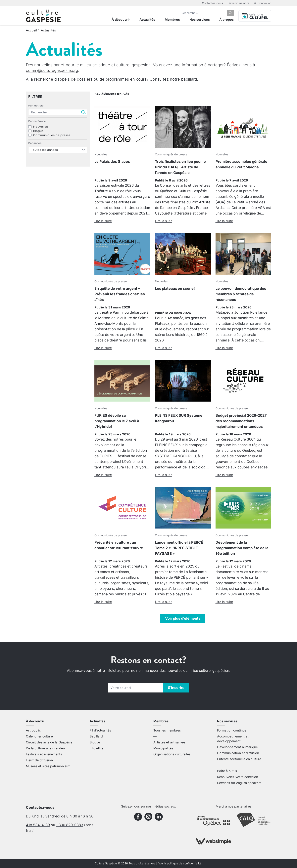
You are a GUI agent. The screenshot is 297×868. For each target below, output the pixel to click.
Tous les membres (167, 730)
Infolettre (97, 748)
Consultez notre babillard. (174, 79)
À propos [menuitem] (226, 20)
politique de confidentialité (184, 863)
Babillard (96, 736)
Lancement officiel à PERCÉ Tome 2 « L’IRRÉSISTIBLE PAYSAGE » (179, 548)
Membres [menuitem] (172, 20)
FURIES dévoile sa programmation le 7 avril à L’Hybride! (117, 421)
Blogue (38, 137)
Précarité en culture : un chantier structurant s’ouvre (119, 545)
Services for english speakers (239, 783)
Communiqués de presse (52, 142)
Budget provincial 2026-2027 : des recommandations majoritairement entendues (242, 421)
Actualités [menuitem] (147, 20)
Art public (33, 730)
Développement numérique (237, 747)
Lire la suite (103, 221)
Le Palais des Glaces (112, 161)
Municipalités (163, 748)
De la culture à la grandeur (46, 748)
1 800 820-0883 (70, 825)
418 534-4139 (38, 825)
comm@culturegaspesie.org (52, 70)
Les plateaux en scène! (175, 288)
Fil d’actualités (100, 730)
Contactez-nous (212, 3)
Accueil (31, 30)
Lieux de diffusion (39, 760)
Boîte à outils (227, 771)
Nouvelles (40, 132)
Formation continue (232, 730)
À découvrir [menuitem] (121, 20)
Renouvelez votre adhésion (238, 777)
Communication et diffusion (238, 753)
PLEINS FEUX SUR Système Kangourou (179, 418)
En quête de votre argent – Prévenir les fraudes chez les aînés (120, 294)
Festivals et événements (44, 754)
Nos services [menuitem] (200, 20)
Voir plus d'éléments (183, 618)
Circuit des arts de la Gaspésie (49, 742)
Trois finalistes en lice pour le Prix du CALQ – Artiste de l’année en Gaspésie (180, 167)
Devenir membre (238, 3)
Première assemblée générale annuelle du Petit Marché (241, 164)
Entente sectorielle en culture (239, 759)
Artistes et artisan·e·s (169, 742)
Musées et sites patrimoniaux (48, 766)
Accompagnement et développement (233, 739)
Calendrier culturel (40, 736)
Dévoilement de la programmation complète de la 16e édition (242, 548)
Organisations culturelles (172, 754)
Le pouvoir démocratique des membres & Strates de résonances (241, 294)
